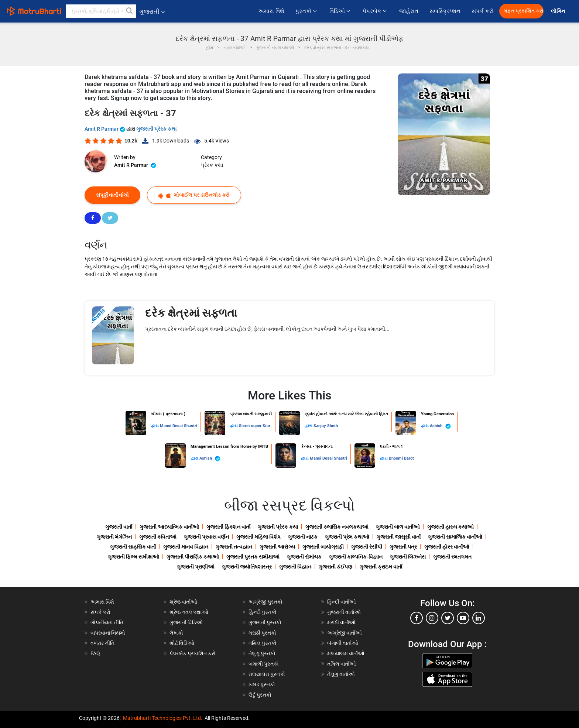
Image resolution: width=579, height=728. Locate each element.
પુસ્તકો (307, 11)
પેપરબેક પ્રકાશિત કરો (193, 653)
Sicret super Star (255, 426)
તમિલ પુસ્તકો (263, 643)
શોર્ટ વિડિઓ (182, 643)
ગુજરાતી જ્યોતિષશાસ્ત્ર (247, 567)
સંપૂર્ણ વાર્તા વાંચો (112, 195)
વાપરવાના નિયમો (108, 633)
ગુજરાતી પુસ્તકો (265, 622)
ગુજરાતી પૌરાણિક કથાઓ (193, 557)
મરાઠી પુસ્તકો (262, 633)
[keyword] (101, 11)
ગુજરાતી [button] (152, 12)
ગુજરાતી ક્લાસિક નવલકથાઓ (337, 527)
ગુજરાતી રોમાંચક (304, 557)
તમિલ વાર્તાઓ (342, 664)
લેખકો (176, 633)
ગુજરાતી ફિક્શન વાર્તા (228, 527)
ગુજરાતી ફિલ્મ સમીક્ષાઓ (133, 557)
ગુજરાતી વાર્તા (119, 527)
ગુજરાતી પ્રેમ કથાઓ (347, 537)
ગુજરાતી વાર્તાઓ (344, 612)
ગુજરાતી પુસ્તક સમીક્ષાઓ (253, 557)
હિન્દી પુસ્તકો (263, 612)
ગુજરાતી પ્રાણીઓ (196, 567)
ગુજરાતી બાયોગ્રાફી (323, 547)
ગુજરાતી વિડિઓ (186, 622)
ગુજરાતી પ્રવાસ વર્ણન (206, 537)
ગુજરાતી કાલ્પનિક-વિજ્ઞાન (356, 557)
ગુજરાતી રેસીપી (367, 547)
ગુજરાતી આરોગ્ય (277, 547)
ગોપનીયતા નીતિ (107, 622)
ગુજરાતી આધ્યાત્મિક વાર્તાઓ (169, 527)
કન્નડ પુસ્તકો (262, 684)
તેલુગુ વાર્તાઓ (341, 674)
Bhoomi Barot (401, 458)
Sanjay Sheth (326, 426)
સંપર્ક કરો (483, 11)
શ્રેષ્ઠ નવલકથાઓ (189, 612)
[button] (130, 11)
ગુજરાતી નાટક (303, 537)
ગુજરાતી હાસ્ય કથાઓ (450, 527)
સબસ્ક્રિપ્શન (445, 11)
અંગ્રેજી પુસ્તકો (265, 602)
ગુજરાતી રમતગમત (452, 557)
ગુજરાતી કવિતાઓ (158, 537)
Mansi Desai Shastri (179, 426)
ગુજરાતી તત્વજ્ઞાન (234, 547)
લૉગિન (559, 11)
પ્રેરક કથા (212, 165)
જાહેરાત (409, 11)
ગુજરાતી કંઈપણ (335, 567)
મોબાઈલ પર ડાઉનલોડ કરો (194, 195)
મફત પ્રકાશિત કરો (524, 11)
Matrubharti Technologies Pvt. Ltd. (163, 718)
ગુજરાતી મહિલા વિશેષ (258, 537)
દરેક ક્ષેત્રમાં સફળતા (191, 313)
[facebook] (417, 618)
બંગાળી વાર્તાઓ (343, 643)
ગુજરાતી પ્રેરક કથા (156, 129)
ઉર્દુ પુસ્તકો (260, 695)
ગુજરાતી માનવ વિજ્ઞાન (186, 547)
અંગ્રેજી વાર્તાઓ (345, 633)
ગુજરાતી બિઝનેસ (408, 557)
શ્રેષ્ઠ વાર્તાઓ (183, 602)
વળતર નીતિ (102, 643)
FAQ (95, 653)
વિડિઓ (340, 11)
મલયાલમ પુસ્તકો (267, 674)
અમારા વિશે (271, 11)
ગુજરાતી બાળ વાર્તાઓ (398, 527)
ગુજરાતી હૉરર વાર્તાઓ (447, 547)
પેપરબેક (375, 11)
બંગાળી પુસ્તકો (264, 664)
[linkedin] (479, 618)
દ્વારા (155, 426)
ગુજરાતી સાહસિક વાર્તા (133, 547)
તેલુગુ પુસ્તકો (262, 653)
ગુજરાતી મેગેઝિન (114, 537)
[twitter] (448, 618)
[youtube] (463, 618)
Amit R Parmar (105, 129)
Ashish (440, 426)
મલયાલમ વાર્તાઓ (346, 653)
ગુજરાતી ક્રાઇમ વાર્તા (381, 567)
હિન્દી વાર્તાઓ (342, 602)
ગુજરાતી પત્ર (403, 547)
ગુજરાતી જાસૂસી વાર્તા (399, 537)
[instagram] (432, 618)
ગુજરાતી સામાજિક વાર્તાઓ (455, 537)
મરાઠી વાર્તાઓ (341, 622)
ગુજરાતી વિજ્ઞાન (295, 567)
